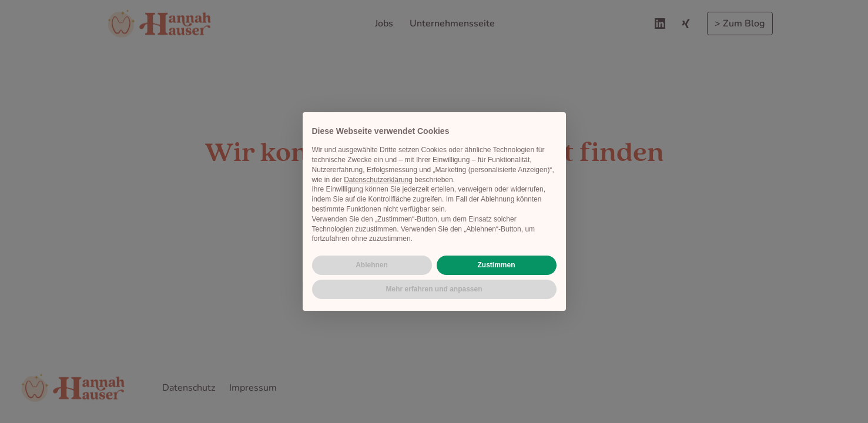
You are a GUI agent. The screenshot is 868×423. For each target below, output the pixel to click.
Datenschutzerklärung (378, 180)
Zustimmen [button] (496, 265)
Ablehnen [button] (372, 265)
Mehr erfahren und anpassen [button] (434, 289)
